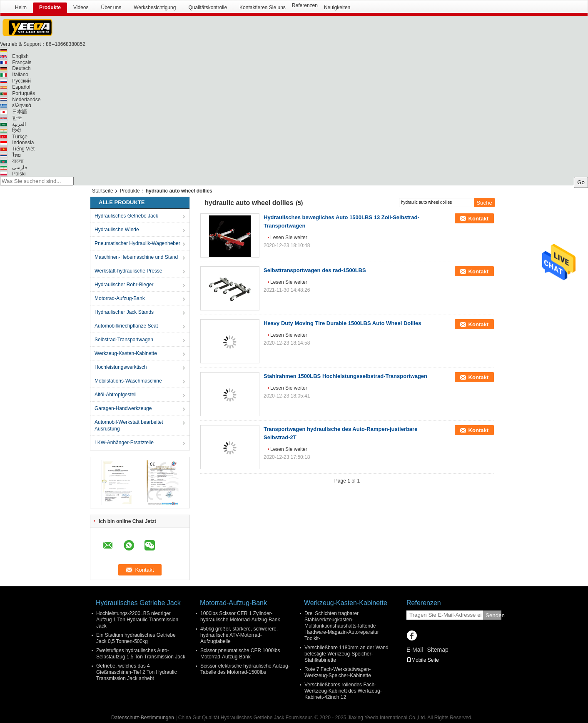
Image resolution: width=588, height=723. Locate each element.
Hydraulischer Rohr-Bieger (124, 285)
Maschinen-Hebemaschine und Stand (136, 257)
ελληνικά (21, 105)
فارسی (20, 168)
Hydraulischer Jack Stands (124, 312)
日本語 (20, 112)
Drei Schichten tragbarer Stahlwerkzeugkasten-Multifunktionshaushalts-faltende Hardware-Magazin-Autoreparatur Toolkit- (342, 626)
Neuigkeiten (337, 8)
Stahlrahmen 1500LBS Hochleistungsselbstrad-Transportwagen (345, 376)
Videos (81, 8)
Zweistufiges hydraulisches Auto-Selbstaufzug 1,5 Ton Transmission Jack (141, 654)
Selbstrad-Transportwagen (124, 340)
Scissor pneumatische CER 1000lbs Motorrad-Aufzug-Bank (240, 654)
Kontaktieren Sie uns (263, 8)
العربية (19, 124)
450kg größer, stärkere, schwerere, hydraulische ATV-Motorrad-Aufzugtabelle (239, 635)
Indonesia (23, 143)
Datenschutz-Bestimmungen (143, 718)
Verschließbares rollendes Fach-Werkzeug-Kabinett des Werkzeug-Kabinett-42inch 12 (343, 691)
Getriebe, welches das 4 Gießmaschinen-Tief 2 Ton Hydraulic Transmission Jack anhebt (136, 672)
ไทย (16, 155)
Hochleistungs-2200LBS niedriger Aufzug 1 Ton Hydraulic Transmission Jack (137, 620)
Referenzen (305, 5)
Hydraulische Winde (117, 230)
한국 (17, 118)
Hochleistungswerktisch (121, 367)
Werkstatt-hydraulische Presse (128, 271)
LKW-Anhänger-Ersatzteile (124, 443)
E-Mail (415, 650)
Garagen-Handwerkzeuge (123, 408)
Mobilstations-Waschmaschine (128, 381)
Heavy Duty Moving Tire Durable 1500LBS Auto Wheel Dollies (343, 323)
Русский (21, 81)
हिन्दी (16, 130)
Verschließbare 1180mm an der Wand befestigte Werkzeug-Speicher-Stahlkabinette (346, 654)
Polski (19, 174)
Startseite (103, 191)
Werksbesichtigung (155, 8)
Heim (21, 8)
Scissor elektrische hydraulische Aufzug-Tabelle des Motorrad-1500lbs (245, 669)
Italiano (20, 75)
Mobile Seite (423, 660)
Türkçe (20, 137)
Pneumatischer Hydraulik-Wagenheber (137, 243)
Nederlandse (26, 100)
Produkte (50, 8)
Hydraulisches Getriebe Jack (126, 216)
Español (21, 87)
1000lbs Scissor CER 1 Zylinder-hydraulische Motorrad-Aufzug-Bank (240, 617)
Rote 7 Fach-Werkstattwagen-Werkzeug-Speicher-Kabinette (338, 672)
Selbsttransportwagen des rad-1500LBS (315, 270)
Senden (493, 615)
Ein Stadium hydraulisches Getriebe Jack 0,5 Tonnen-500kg (136, 638)
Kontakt (478, 219)
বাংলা (18, 161)
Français (22, 63)
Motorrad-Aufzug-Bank (120, 298)
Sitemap (437, 650)
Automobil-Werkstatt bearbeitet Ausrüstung (129, 425)
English (20, 56)
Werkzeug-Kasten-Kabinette (126, 353)
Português (24, 93)
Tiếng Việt (23, 149)
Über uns (111, 8)
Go (581, 182)
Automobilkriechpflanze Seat (126, 326)
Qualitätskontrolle (208, 8)
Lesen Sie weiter (289, 238)
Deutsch (21, 68)
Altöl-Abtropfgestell (116, 395)
